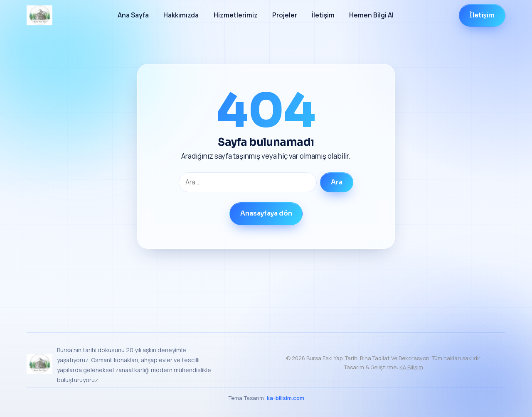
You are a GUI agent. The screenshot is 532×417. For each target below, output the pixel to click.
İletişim (323, 15)
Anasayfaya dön (266, 213)
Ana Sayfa (133, 15)
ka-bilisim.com (286, 398)
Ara (337, 182)
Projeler (285, 15)
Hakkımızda (181, 15)
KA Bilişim (411, 367)
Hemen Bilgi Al (371, 15)
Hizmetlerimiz (236, 15)
